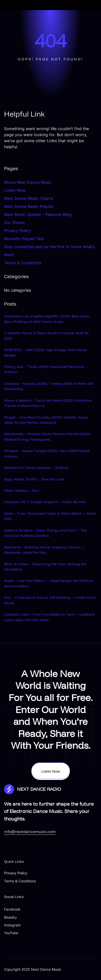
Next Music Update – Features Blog (38, 214)
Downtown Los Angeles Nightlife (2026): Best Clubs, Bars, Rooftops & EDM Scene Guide (47, 319)
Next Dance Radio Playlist (29, 206)
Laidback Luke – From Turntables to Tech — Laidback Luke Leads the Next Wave (49, 617)
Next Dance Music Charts (29, 198)
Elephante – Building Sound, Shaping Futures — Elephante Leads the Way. (44, 550)
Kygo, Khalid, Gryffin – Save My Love (34, 479)
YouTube (11, 933)
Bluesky (10, 917)
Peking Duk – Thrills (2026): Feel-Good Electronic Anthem (44, 369)
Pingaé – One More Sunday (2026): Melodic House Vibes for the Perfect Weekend (46, 420)
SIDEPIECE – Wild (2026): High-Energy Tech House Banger (46, 352)
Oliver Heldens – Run (22, 491)
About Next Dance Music (28, 182)
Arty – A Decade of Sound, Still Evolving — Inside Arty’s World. (50, 600)
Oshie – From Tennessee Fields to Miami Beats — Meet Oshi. (50, 516)
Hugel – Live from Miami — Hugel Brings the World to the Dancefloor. (49, 583)
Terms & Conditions (23, 263)
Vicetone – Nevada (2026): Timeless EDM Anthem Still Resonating (49, 386)
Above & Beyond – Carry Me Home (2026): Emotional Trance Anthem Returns (48, 403)
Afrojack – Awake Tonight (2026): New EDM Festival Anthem (47, 453)
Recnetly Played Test (24, 239)
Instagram (12, 925)
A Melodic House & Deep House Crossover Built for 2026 (47, 336)
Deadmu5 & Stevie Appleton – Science (36, 468)
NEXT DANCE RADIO (39, 789)
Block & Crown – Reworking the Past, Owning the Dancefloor (45, 567)
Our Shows (14, 222)
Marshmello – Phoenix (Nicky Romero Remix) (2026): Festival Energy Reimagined (47, 437)
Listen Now (15, 190)
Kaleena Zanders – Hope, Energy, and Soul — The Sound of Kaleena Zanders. (45, 533)
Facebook (12, 909)
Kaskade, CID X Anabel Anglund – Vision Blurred (45, 502)
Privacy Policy (18, 231)
